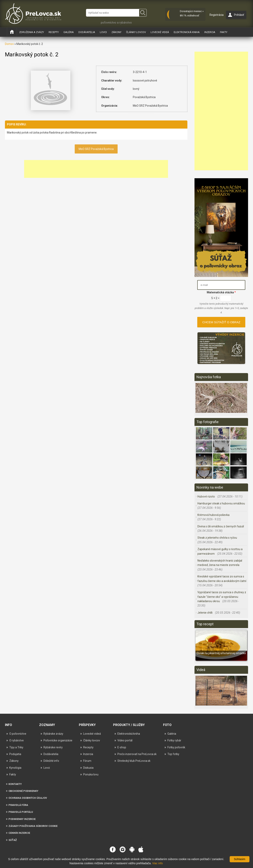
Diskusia (88, 768)
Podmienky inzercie (22, 819)
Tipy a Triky (16, 747)
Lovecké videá (160, 32)
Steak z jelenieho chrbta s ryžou (217, 538)
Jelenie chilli (205, 613)
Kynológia (15, 768)
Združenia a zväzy (32, 32)
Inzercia (210, 32)
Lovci (103, 32)
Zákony (116, 32)
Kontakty (15, 784)
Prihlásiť (239, 15)
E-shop (122, 747)
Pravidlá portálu (21, 812)
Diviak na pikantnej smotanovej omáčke (221, 653)
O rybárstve (17, 740)
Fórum (87, 761)
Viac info (157, 863)
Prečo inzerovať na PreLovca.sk (137, 754)
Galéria (69, 32)
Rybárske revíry (53, 747)
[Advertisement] (96, 169)
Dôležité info (51, 761)
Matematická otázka (221, 292)
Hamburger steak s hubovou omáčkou (221, 503)
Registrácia (217, 15)
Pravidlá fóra (18, 805)
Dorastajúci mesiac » (192, 11)
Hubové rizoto (206, 497)
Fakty (224, 32)
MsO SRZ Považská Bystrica (96, 149)
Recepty (54, 32)
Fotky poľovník (176, 747)
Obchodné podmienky (23, 791)
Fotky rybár (174, 740)
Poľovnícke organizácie (58, 740)
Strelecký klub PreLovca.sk (134, 761)
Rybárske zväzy (53, 734)
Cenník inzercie (19, 833)
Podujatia (15, 754)
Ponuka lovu (91, 774)
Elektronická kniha (187, 32)
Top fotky (173, 754)
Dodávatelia (87, 32)
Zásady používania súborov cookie (33, 826)
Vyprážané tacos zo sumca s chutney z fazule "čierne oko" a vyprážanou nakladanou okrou (222, 597)
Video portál (125, 740)
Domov (9, 44)
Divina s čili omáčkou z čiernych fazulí (221, 526)
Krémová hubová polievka (213, 515)
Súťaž (13, 840)
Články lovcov (136, 32)
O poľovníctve (18, 734)
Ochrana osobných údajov (28, 798)
